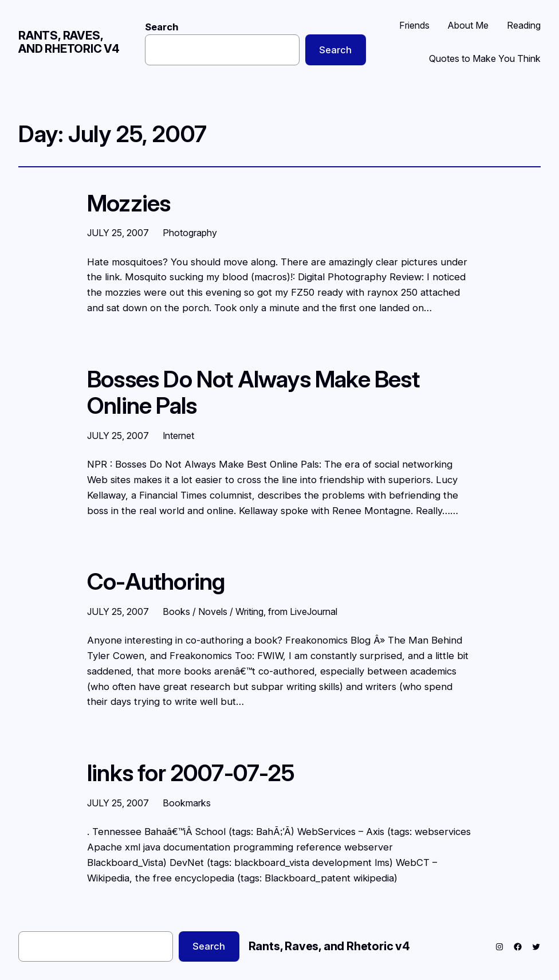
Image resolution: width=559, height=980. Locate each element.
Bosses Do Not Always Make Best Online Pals (253, 393)
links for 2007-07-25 (191, 773)
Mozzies (129, 203)
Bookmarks (187, 803)
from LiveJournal (303, 611)
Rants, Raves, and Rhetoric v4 (69, 42)
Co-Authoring (156, 582)
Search (162, 27)
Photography (190, 233)
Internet (178, 436)
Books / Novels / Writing (213, 611)
